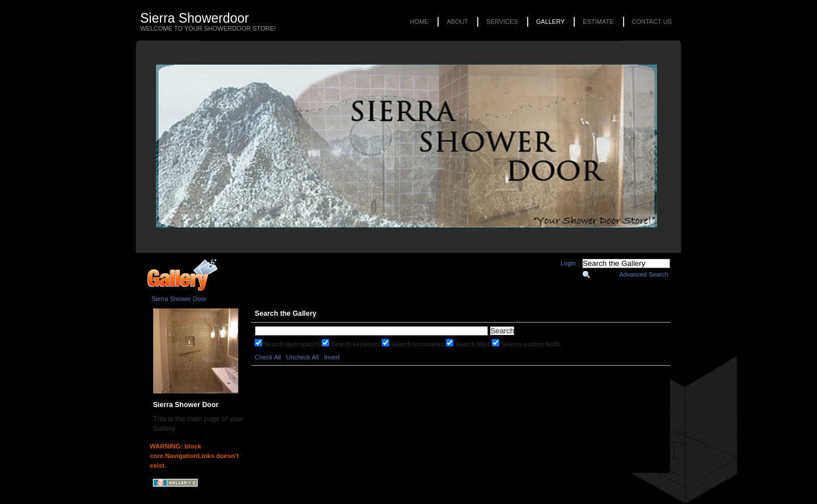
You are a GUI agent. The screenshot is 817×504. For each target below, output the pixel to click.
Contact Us (652, 22)
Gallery (551, 22)
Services (502, 22)
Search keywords (356, 344)
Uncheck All (302, 357)
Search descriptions (293, 344)
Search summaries (418, 344)
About (457, 22)
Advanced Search (644, 274)
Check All (268, 357)
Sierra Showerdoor (195, 18)
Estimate (598, 22)
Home (419, 22)
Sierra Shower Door (179, 299)
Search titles (473, 344)
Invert (332, 357)
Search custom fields (530, 344)
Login (568, 263)
